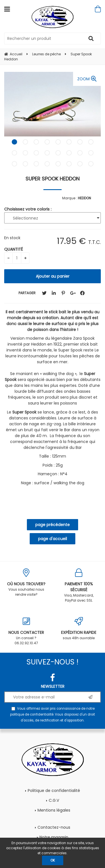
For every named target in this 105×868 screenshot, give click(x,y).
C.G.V (54, 800)
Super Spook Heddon (53, 179)
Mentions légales (54, 810)
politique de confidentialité (32, 714)
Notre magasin (54, 837)
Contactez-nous (54, 827)
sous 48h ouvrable (79, 629)
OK (53, 860)
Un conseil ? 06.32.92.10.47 (26, 631)
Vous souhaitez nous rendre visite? (26, 583)
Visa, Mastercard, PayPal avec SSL (79, 586)
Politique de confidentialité (54, 791)
